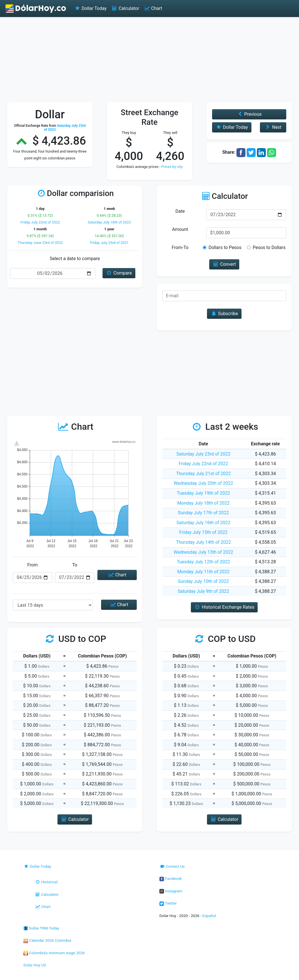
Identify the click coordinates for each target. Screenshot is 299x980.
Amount (180, 229)
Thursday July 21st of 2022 (203, 474)
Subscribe (224, 314)
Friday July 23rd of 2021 (109, 243)
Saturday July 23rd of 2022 (203, 454)
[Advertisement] (149, 60)
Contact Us (172, 866)
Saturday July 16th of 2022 (109, 222)
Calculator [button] (75, 819)
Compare (119, 273)
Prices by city (172, 167)
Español (209, 916)
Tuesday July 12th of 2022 (203, 562)
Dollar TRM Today (41, 928)
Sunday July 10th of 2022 (203, 581)
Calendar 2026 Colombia (47, 940)
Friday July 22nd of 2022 (40, 222)
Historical (46, 882)
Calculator (125, 8)
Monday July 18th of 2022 (203, 503)
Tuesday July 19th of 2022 (203, 493)
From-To (180, 247)
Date (180, 211)
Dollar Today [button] (232, 127)
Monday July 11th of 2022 (203, 572)
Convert (224, 264)
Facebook (170, 878)
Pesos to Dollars (269, 247)
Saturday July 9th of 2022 (203, 591)
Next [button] (273, 127)
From (32, 565)
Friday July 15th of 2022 (203, 532)
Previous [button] (249, 114)
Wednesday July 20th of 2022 (203, 483)
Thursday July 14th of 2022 (203, 542)
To (75, 565)
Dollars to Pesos (225, 247)
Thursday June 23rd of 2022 (40, 243)
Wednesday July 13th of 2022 (203, 552)
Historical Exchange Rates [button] (224, 607)
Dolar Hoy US (35, 965)
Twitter (168, 903)
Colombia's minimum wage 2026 (54, 953)
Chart (153, 8)
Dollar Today (90, 8)
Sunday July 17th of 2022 (203, 513)
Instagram (171, 891)
